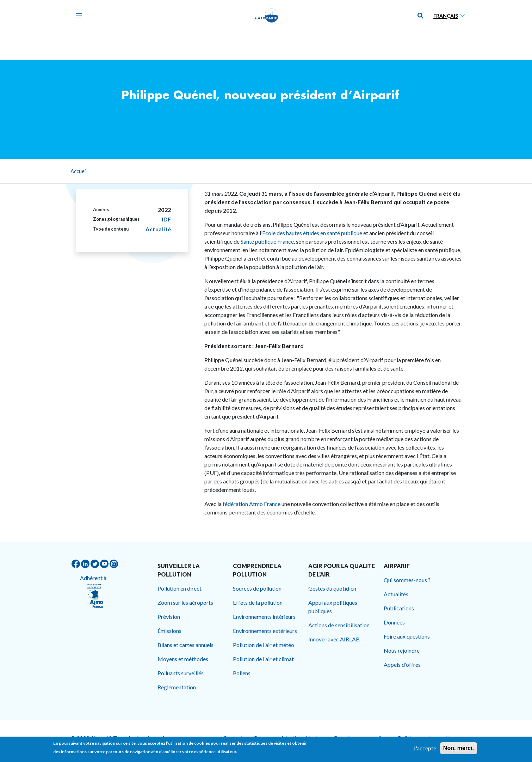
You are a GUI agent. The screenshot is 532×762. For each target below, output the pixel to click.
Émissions (169, 631)
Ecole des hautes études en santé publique (313, 233)
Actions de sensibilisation (339, 625)
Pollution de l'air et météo (264, 645)
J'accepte (425, 751)
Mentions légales (302, 738)
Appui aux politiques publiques (333, 607)
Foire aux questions (407, 636)
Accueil (79, 171)
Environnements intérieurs (264, 617)
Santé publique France (267, 241)
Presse (262, 738)
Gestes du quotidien (332, 588)
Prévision (169, 617)
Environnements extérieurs (265, 631)
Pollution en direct (180, 588)
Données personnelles (360, 738)
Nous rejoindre (402, 650)
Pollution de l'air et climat (263, 659)
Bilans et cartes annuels (185, 645)
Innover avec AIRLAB (334, 639)
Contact (233, 738)
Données (394, 622)
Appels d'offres (402, 665)
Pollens (242, 673)
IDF (166, 219)
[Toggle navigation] (77, 16)
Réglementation (177, 687)
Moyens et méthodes (183, 659)
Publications (399, 608)
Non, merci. (459, 751)
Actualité (158, 229)
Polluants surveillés (181, 673)
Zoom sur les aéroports (185, 602)
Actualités (396, 594)
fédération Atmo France (252, 504)
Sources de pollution (257, 588)
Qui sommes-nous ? (407, 580)
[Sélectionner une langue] (451, 16)
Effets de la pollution (258, 602)
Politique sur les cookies (427, 738)
